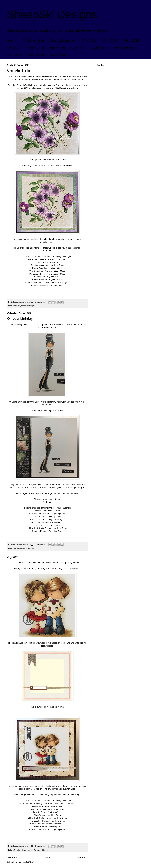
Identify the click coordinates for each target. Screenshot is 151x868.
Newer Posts (13, 857)
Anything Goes (57, 265)
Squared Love (57, 809)
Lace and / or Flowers (57, 259)
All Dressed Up (20, 548)
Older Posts (82, 857)
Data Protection (125, 48)
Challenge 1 (59, 519)
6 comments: (40, 545)
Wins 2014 (89, 41)
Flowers (17, 306)
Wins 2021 (15, 48)
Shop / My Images (63, 41)
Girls (33, 548)
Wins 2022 (15, 55)
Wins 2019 (58, 48)
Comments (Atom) (26, 862)
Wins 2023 (37, 55)
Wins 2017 (100, 48)
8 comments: (40, 302)
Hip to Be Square (54, 806)
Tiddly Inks (45, 850)
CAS (58, 511)
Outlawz (37, 850)
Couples (17, 850)
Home (12, 41)
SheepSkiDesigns (28, 306)
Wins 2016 (132, 41)
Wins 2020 (37, 48)
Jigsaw (12, 557)
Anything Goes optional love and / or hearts (54, 803)
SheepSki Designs (52, 14)
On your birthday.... (22, 319)
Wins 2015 (110, 41)
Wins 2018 (79, 48)
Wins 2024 (58, 55)
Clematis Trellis (19, 70)
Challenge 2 (54, 262)
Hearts (24, 850)
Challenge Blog (33, 41)
